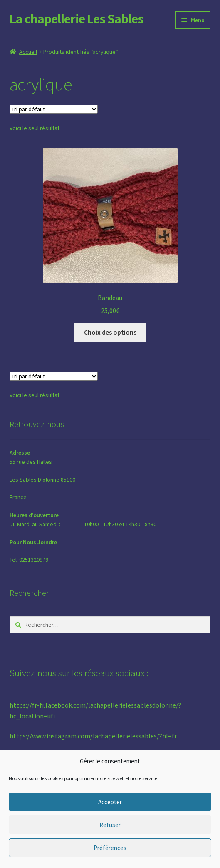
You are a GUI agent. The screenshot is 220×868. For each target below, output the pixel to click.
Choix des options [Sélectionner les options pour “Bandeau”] (110, 332)
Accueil (28, 52)
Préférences (110, 848)
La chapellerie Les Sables (77, 19)
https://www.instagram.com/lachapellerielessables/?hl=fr (93, 736)
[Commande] (54, 109)
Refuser (110, 825)
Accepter (110, 802)
